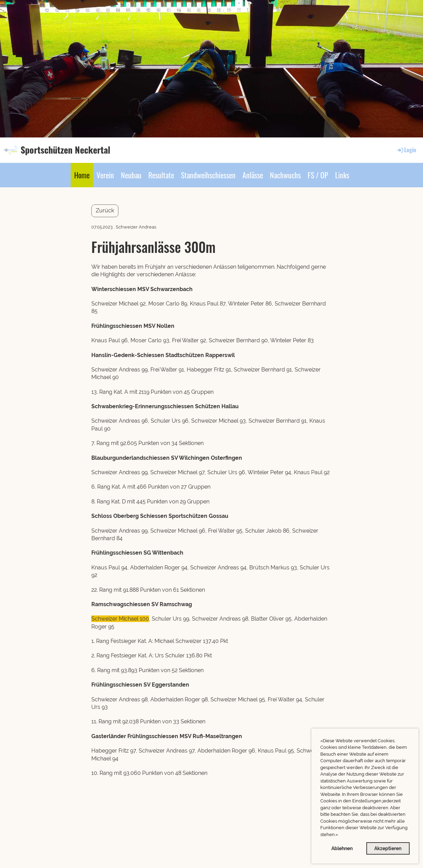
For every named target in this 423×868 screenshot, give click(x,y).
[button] (340, 835)
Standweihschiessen (208, 175)
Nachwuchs (285, 175)
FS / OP (318, 175)
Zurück (105, 210)
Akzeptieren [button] (388, 848)
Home (82, 175)
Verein (105, 175)
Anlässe (253, 175)
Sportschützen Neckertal (65, 150)
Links (342, 175)
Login (406, 150)
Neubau (131, 175)
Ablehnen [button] (342, 848)
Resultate (161, 175)
